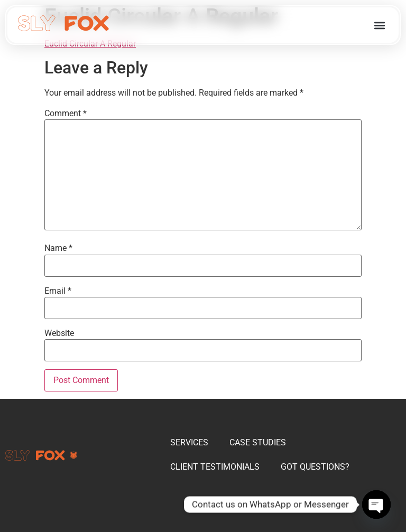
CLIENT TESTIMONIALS (215, 467)
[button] (379, 25)
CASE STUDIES (258, 442)
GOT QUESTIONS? (315, 467)
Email (58, 291)
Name (58, 248)
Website (59, 333)
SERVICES (189, 442)
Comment (66, 114)
